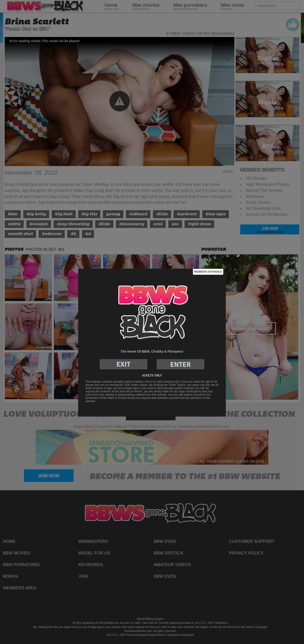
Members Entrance (208, 272)
